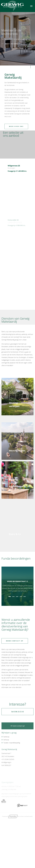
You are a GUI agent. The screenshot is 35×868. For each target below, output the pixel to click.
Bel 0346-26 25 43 (18, 727)
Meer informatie (14, 44)
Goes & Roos (13, 816)
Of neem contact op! (18, 736)
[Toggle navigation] (31, 6)
